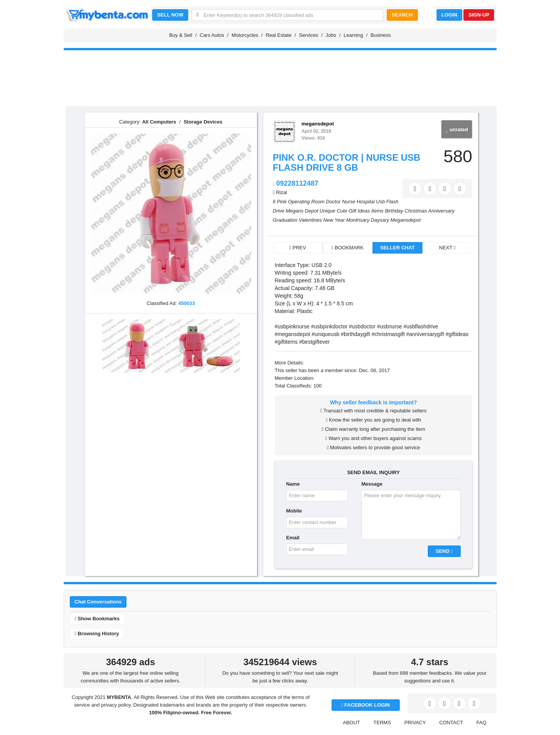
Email (293, 538)
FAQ (481, 723)
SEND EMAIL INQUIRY (374, 472)
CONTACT (451, 723)
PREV (298, 248)
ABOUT (352, 723)
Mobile (294, 511)
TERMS (382, 723)
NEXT (448, 248)
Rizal (282, 192)
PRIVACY (415, 723)
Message (372, 484)
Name (293, 484)
